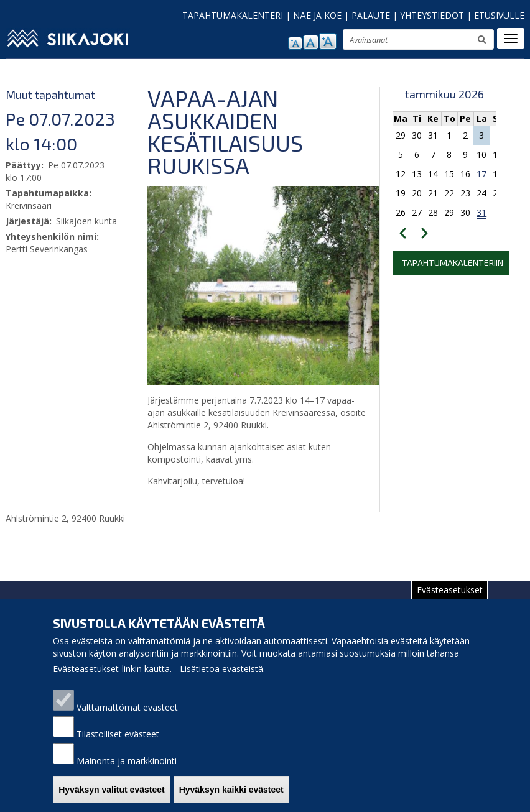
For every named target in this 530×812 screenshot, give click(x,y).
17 (481, 174)
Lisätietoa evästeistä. (222, 675)
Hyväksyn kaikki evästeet (231, 796)
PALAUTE (371, 15)
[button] (297, 285)
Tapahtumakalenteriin (453, 263)
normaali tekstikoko (311, 42)
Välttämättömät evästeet (127, 713)
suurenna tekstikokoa (328, 41)
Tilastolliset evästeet (118, 740)
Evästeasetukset (450, 596)
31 (481, 212)
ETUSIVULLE (499, 15)
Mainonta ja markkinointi (127, 767)
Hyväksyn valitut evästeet (111, 796)
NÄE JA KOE (317, 15)
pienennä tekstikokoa (295, 43)
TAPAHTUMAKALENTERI (233, 15)
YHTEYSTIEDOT (432, 15)
